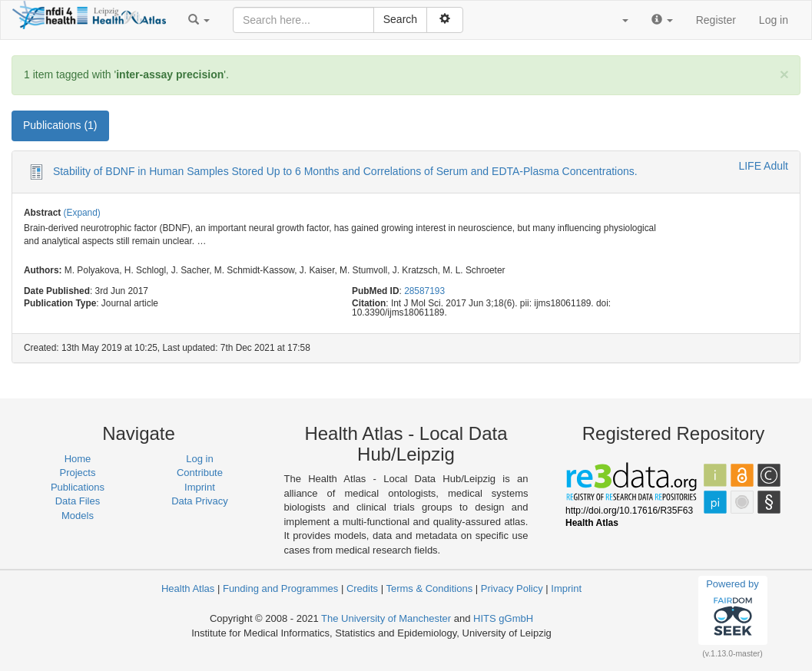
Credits (362, 588)
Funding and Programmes (280, 588)
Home (78, 459)
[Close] (784, 74)
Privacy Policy (512, 588)
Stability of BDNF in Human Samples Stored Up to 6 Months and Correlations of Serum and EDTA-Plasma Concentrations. (345, 171)
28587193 (424, 291)
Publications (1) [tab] (60, 125)
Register (716, 20)
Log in (774, 20)
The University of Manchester (386, 618)
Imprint (200, 487)
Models (78, 516)
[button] (199, 20)
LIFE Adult (763, 166)
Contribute (200, 473)
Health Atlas (188, 588)
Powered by (732, 610)
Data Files (78, 501)
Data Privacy (200, 501)
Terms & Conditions (429, 588)
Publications (78, 487)
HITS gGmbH (503, 618)
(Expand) (82, 213)
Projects (78, 473)
